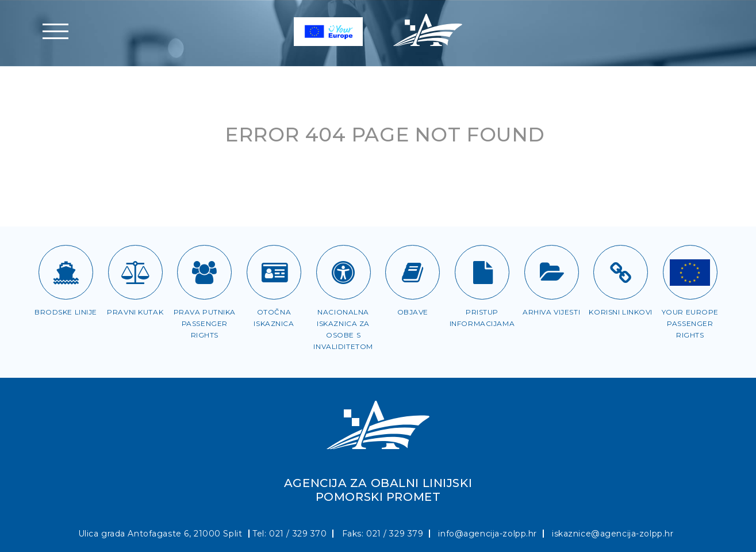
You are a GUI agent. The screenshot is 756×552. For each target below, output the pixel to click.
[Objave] (412, 272)
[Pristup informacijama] (482, 272)
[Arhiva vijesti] (552, 272)
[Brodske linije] (66, 272)
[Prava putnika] (204, 272)
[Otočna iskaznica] (274, 272)
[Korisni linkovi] (621, 272)
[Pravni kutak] (135, 272)
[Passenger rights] (690, 272)
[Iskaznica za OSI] (344, 272)
